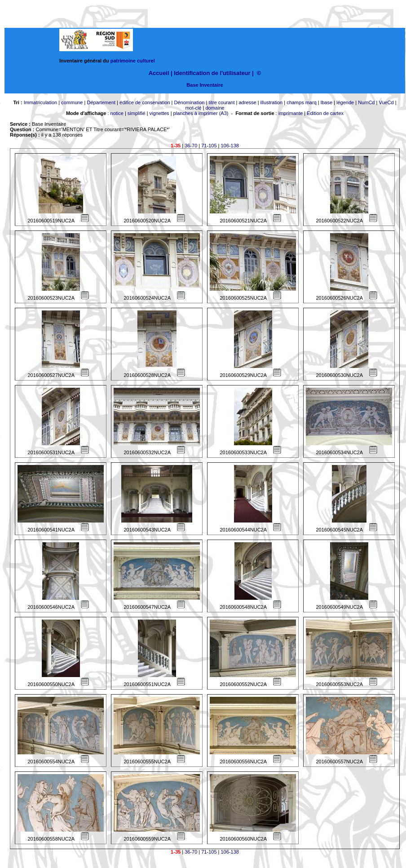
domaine (215, 108)
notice (117, 113)
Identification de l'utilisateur (212, 73)
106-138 (230, 146)
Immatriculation (41, 102)
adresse (247, 102)
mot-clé (193, 108)
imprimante (291, 113)
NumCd (366, 102)
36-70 (191, 146)
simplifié (137, 113)
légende (345, 102)
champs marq (302, 102)
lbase (327, 102)
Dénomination (190, 102)
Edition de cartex (325, 113)
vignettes (159, 113)
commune (72, 102)
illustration (272, 102)
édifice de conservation (145, 102)
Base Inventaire (205, 85)
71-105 (209, 146)
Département (101, 102)
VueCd (386, 102)
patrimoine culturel (133, 61)
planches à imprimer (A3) (201, 113)
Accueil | (161, 73)
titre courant (221, 102)
